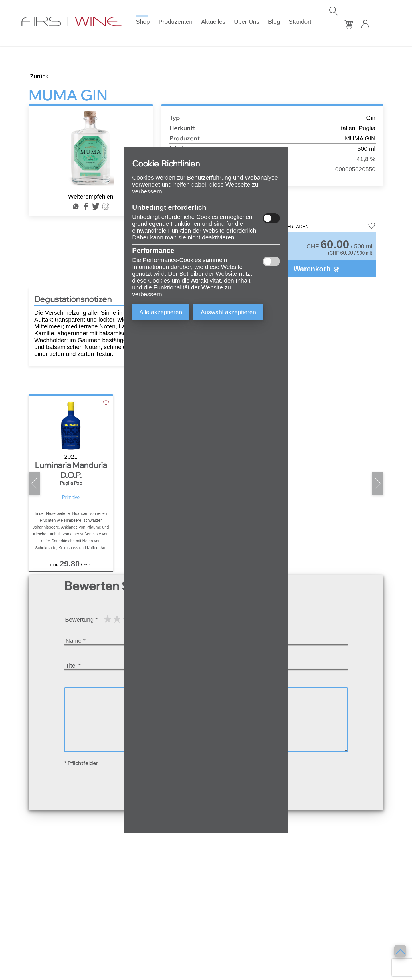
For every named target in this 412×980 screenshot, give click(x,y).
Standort (300, 22)
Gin (371, 118)
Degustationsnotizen (73, 299)
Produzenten (176, 22)
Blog (274, 22)
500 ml (366, 149)
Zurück (39, 76)
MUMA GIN (360, 138)
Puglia (367, 128)
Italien (347, 128)
